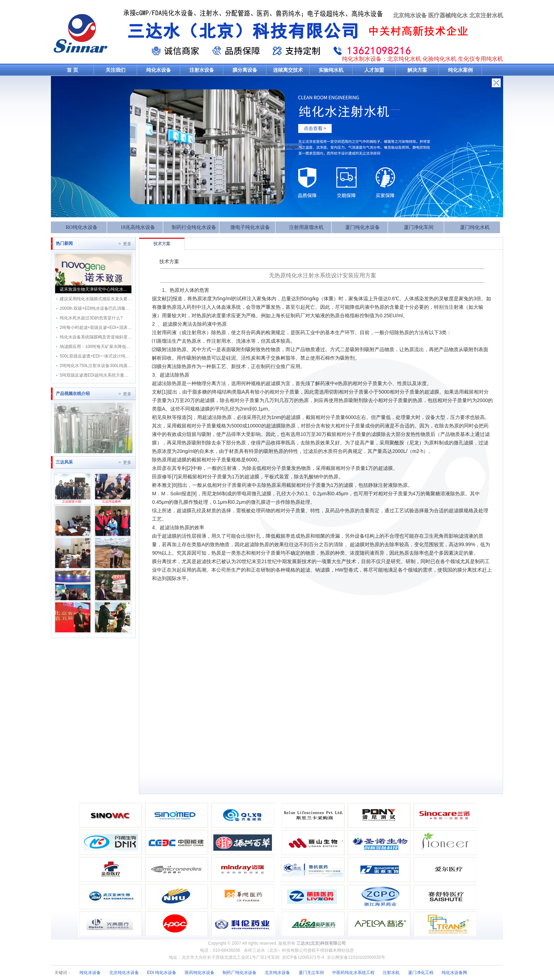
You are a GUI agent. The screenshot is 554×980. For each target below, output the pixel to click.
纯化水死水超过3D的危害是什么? (91, 318)
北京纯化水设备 (124, 973)
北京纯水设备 (277, 973)
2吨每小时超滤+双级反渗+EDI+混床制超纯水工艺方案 (111, 327)
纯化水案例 (460, 70)
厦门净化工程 (421, 973)
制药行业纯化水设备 (194, 227)
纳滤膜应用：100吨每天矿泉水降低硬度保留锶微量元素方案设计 (120, 347)
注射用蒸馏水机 (306, 227)
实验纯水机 (331, 70)
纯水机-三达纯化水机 (81, 33)
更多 (127, 244)
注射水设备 (202, 70)
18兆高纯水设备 (138, 227)
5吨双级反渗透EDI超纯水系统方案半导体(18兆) (104, 375)
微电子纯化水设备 (250, 227)
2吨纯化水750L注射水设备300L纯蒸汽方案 (100, 366)
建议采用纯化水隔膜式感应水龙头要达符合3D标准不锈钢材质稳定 (122, 299)
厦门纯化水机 (475, 227)
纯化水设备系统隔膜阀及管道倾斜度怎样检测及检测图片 (113, 337)
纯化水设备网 (454, 973)
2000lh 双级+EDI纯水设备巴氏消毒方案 (97, 308)
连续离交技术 (288, 70)
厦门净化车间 (419, 227)
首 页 (72, 70)
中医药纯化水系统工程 (353, 973)
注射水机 (391, 973)
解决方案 (417, 70)
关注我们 (116, 70)
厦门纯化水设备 (363, 227)
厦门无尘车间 (311, 973)
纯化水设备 (159, 70)
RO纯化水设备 (81, 227)
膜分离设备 (245, 70)
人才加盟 (374, 70)
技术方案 (162, 244)
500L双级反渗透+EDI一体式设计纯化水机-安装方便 (108, 356)
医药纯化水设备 (200, 973)
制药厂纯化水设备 (240, 973)
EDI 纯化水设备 (162, 973)
